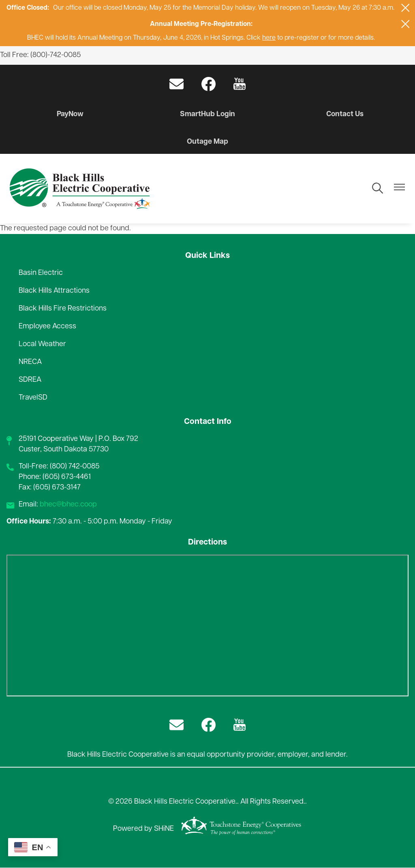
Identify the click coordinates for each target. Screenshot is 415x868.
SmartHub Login (208, 114)
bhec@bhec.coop (68, 505)
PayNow (71, 114)
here (269, 38)
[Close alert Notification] (405, 8)
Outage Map (207, 142)
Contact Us (344, 114)
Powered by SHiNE (143, 829)
